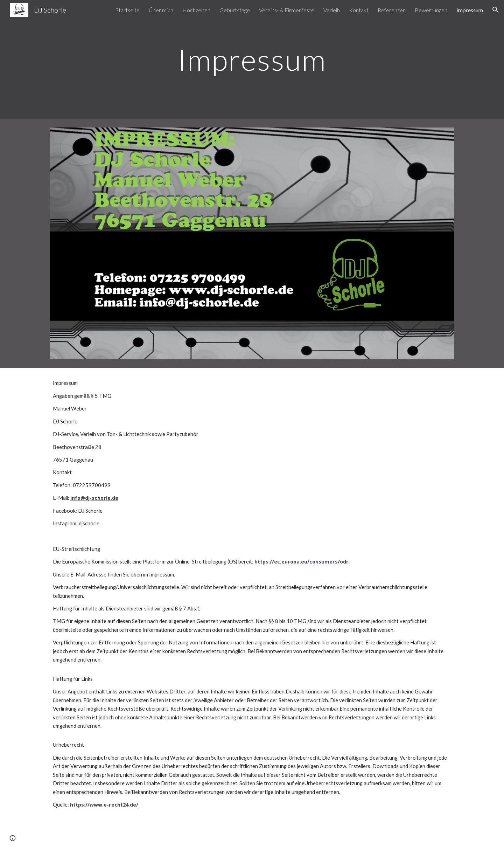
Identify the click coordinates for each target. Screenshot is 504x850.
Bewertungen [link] (431, 10)
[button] (496, 10)
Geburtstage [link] (235, 10)
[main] (252, 59)
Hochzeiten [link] (196, 10)
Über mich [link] (161, 10)
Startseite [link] (128, 10)
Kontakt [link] (359, 10)
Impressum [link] (470, 10)
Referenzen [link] (392, 10)
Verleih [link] (332, 10)
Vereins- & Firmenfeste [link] (287, 10)
